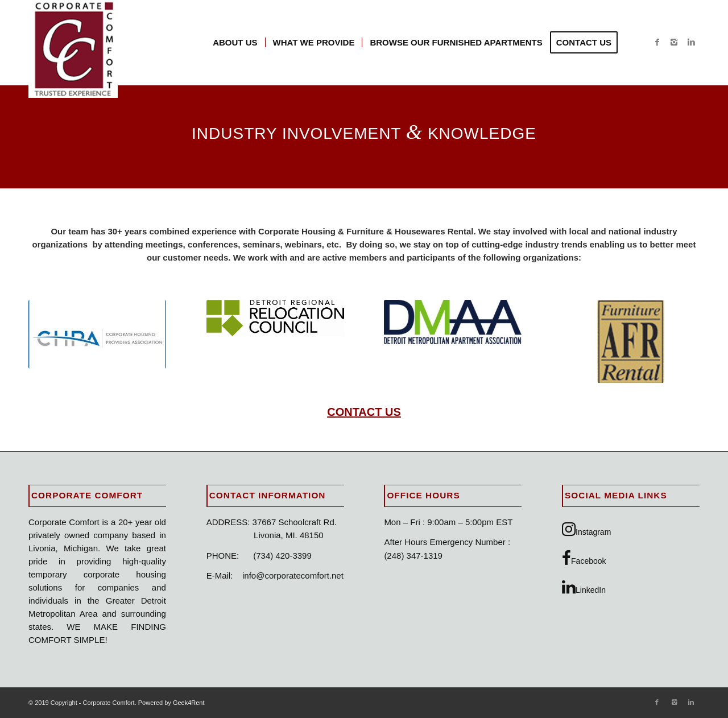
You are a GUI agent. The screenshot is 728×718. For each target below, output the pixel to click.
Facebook (584, 558)
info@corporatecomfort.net (293, 575)
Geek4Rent (189, 703)
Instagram (586, 529)
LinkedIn (584, 587)
